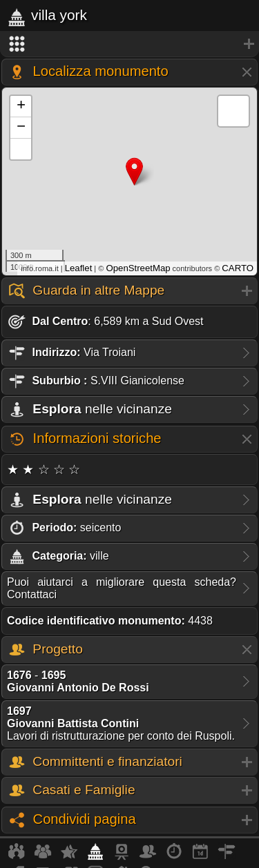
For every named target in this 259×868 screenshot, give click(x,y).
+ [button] (21, 106)
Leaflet (79, 268)
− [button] (21, 128)
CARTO (238, 268)
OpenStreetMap (138, 268)
